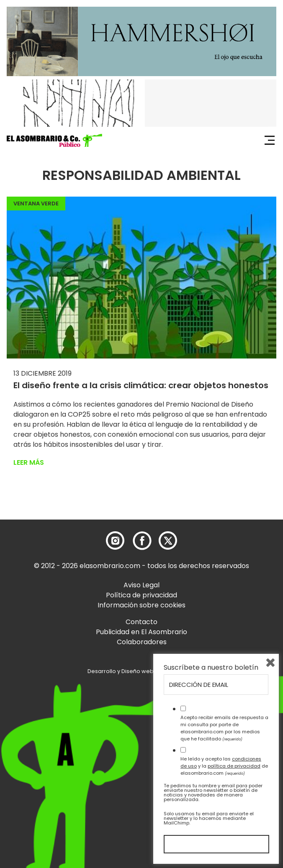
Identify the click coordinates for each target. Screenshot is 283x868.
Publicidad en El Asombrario (141, 632)
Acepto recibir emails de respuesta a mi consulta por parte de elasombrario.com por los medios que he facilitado (224, 728)
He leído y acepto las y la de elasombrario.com (224, 766)
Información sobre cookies (141, 605)
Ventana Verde (36, 204)
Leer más (29, 462)
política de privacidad (234, 766)
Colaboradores (142, 642)
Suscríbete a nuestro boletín (211, 668)
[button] (54, 141)
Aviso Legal (141, 585)
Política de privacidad (141, 595)
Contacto (141, 622)
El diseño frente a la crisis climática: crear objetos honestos (141, 385)
